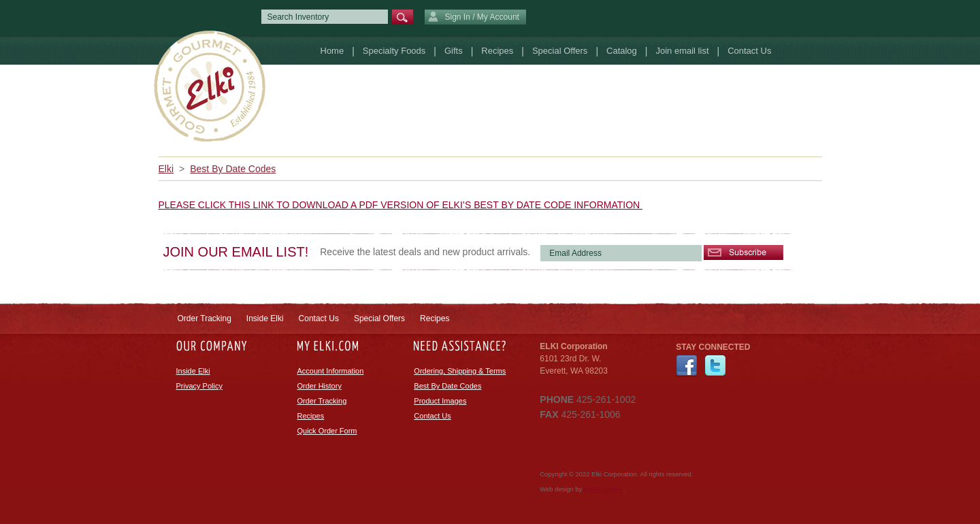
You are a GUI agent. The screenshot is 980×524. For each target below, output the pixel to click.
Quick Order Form (327, 431)
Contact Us (749, 51)
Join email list (682, 51)
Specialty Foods (394, 51)
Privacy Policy (199, 386)
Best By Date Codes (233, 169)
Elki (166, 169)
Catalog (622, 51)
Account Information (331, 371)
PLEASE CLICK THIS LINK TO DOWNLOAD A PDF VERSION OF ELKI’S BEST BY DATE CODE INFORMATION (401, 205)
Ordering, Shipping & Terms (460, 371)
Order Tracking (205, 318)
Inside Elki (265, 318)
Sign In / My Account (474, 18)
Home (332, 51)
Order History (320, 386)
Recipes (497, 51)
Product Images (440, 401)
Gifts (454, 51)
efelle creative (604, 489)
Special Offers (560, 51)
